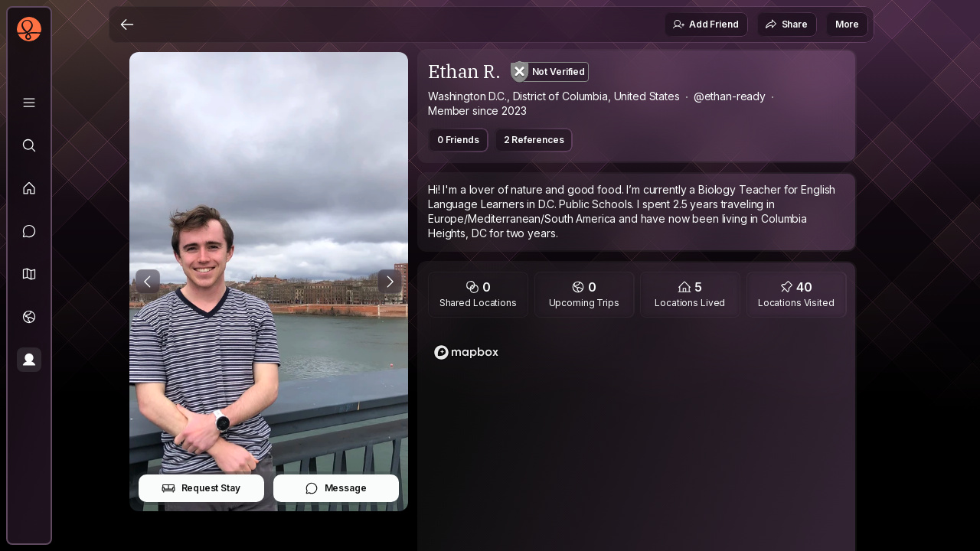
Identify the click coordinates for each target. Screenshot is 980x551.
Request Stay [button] (201, 488)
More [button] (847, 24)
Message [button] (336, 488)
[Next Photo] (390, 282)
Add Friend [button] (705, 24)
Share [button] (786, 24)
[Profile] (29, 360)
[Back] (127, 24)
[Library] (29, 103)
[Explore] (29, 145)
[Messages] (29, 231)
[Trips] (29, 317)
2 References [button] (534, 140)
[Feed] (29, 188)
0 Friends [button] (458, 140)
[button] (29, 274)
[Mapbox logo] (466, 352)
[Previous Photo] (148, 282)
